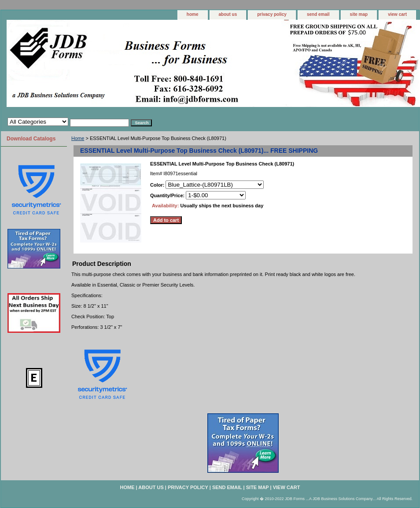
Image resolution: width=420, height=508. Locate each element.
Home (78, 138)
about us (228, 14)
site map (359, 14)
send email (318, 14)
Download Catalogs (31, 139)
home (193, 14)
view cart (397, 14)
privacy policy (272, 14)
